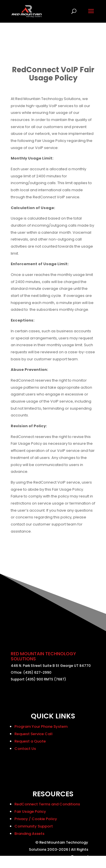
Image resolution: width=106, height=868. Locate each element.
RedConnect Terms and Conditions (47, 804)
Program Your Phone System (41, 726)
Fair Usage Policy (30, 811)
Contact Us (25, 749)
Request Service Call (33, 734)
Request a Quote (30, 741)
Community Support (34, 826)
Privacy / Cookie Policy (36, 819)
